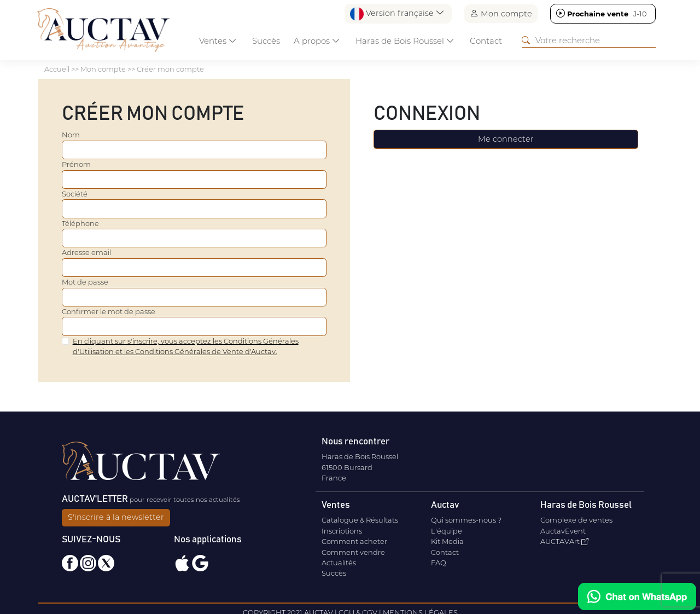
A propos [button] (317, 41)
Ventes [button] (218, 41)
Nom (71, 135)
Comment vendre (353, 552)
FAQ (439, 563)
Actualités (339, 563)
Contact (486, 41)
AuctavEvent (563, 531)
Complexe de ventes (576, 520)
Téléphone (80, 223)
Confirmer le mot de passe (109, 311)
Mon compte (501, 13)
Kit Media (447, 541)
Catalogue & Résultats (360, 520)
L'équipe (447, 531)
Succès (266, 41)
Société (75, 194)
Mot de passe (85, 282)
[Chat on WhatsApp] (637, 596)
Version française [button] (397, 14)
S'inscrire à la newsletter (116, 517)
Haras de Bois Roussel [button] (405, 41)
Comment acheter (354, 541)
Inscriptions (342, 531)
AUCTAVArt (564, 541)
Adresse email (86, 252)
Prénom (76, 164)
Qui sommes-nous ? (466, 520)
